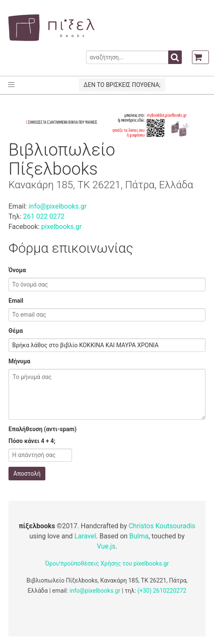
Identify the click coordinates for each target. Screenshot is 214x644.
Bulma (139, 536)
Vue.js (106, 546)
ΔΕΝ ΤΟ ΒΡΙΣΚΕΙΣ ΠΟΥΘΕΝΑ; (122, 85)
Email (16, 301)
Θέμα (16, 331)
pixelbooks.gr (61, 227)
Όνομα (17, 270)
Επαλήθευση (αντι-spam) (43, 429)
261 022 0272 (44, 216)
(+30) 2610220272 (162, 591)
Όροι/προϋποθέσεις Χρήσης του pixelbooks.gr (107, 563)
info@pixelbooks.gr (57, 206)
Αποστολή (27, 474)
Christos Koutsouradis (162, 526)
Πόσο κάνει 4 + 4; (32, 441)
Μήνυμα (19, 361)
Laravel (85, 536)
